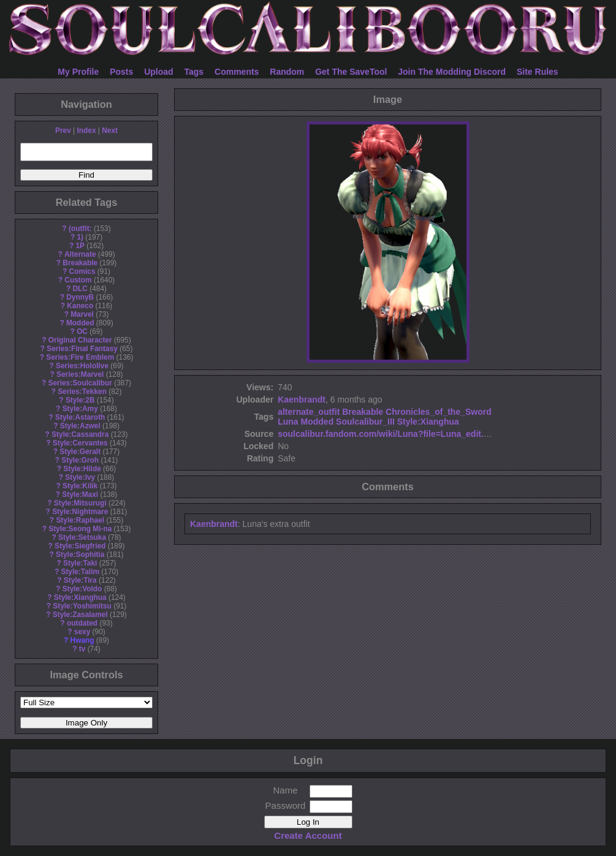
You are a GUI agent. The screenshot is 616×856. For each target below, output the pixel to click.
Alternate (80, 254)
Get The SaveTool (351, 72)
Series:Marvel (80, 374)
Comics (82, 271)
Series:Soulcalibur (80, 383)
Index (86, 131)
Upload (158, 72)
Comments (237, 72)
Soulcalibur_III (365, 422)
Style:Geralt (80, 452)
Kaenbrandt (302, 400)
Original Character (80, 340)
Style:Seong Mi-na (80, 529)
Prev (63, 131)
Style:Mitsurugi (80, 503)
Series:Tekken (82, 392)
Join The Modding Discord (452, 72)
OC (82, 331)
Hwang (82, 640)
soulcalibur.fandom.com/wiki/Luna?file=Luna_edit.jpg (387, 434)
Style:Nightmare (80, 512)
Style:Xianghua (80, 597)
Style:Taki (80, 563)
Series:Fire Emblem (80, 357)
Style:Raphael (80, 520)
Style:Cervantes (80, 443)
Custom (78, 280)
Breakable (80, 263)
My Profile (78, 72)
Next (110, 131)
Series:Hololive (82, 366)
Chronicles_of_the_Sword (439, 412)
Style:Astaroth (80, 417)
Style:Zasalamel (80, 615)
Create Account (308, 835)
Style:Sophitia (80, 555)
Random (287, 72)
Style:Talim (80, 572)
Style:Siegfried (80, 546)
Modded (80, 323)
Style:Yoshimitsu (82, 606)
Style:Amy (80, 409)
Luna (288, 422)
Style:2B (80, 400)
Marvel (82, 314)
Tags (194, 72)
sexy (82, 632)
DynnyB (80, 297)
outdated (82, 623)
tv (82, 649)
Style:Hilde (82, 469)
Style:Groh (80, 460)
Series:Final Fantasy (82, 349)
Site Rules (538, 72)
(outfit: (80, 229)
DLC (80, 289)
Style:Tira (80, 580)
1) (80, 237)
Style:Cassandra (80, 434)
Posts (121, 72)
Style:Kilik (80, 486)
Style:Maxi (80, 494)
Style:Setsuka (82, 537)
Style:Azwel (80, 426)
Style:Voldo (82, 589)
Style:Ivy (80, 477)
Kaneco (80, 306)
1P (80, 246)
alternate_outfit (309, 412)
